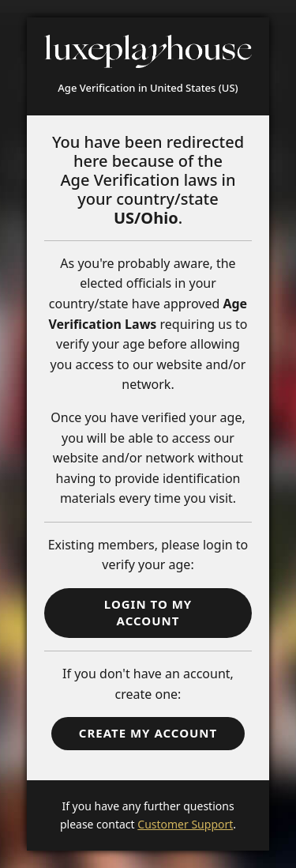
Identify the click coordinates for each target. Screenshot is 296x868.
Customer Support (185, 824)
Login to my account (148, 612)
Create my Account (148, 733)
